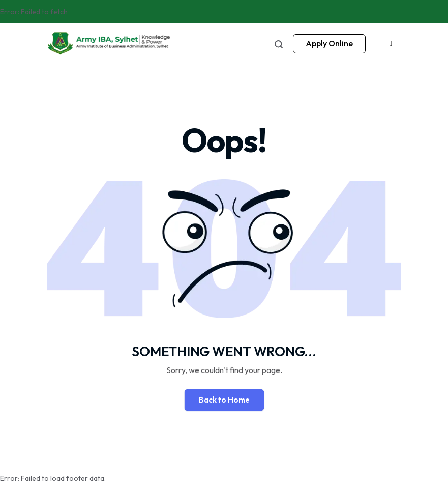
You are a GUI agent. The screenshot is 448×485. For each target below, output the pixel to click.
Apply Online (329, 43)
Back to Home (224, 400)
